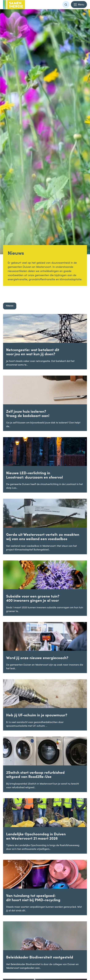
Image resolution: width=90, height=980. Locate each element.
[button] (66, 5)
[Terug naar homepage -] (14, 5)
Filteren (10, 306)
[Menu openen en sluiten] (79, 5)
